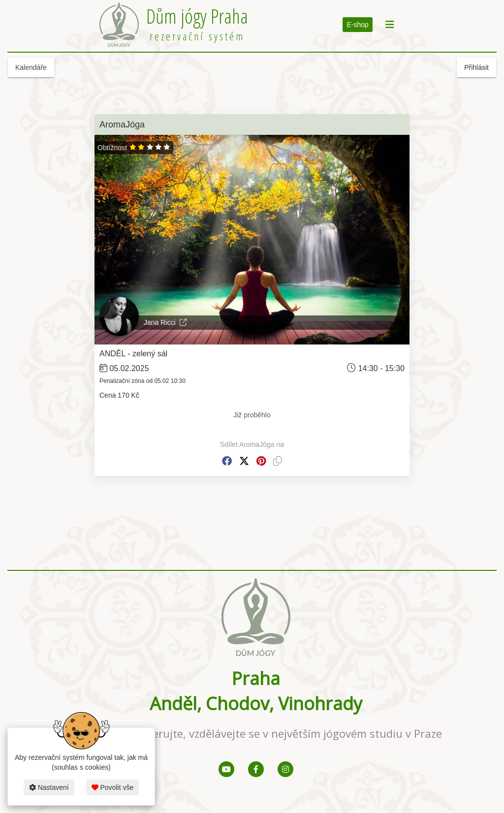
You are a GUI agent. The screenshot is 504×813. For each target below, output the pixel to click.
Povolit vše (113, 787)
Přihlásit (476, 67)
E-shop (357, 25)
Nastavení (49, 787)
